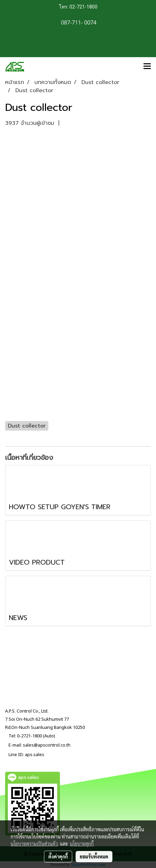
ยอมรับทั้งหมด (94, 856)
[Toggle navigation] (147, 67)
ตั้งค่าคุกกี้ (58, 856)
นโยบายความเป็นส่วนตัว (34, 844)
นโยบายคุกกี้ (82, 844)
